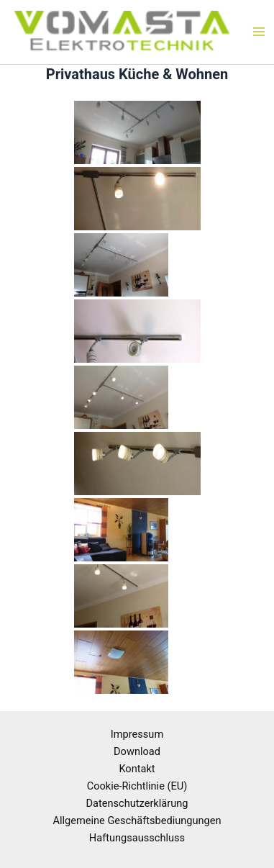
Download (137, 751)
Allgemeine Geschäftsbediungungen (137, 820)
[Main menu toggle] (259, 32)
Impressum (137, 734)
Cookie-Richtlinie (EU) (137, 786)
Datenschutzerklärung (137, 803)
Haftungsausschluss (137, 838)
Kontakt (137, 769)
